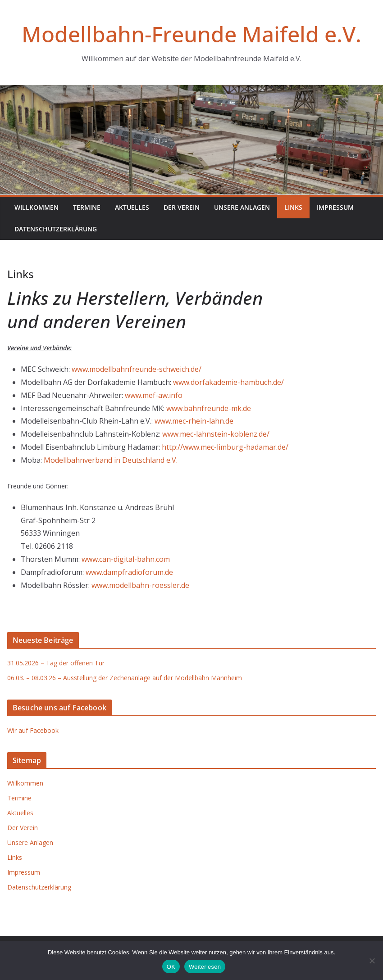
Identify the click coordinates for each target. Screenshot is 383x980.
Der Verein (182, 207)
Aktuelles (132, 207)
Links (293, 207)
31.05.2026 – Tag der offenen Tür (56, 663)
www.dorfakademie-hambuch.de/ (228, 382)
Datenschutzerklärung (56, 229)
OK (171, 967)
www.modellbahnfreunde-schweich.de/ (137, 369)
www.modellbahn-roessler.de (140, 585)
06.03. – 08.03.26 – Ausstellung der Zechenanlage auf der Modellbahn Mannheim (125, 678)
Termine (87, 207)
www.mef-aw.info (154, 395)
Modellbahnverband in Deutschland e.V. (111, 460)
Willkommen (36, 207)
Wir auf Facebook (33, 730)
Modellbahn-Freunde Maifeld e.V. (191, 34)
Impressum (335, 207)
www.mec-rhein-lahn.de (194, 421)
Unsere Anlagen (242, 207)
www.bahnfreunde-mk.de (209, 408)
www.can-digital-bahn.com (126, 559)
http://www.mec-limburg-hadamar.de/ (225, 447)
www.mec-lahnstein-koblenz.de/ (216, 434)
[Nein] (372, 961)
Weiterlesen (205, 967)
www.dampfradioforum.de (129, 572)
